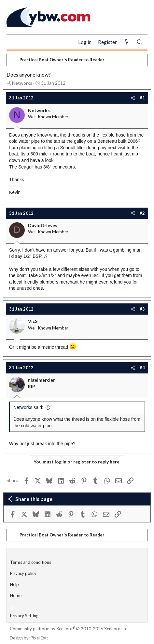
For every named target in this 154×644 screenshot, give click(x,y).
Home (16, 595)
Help (14, 584)
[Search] (140, 42)
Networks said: (28, 407)
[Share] (133, 98)
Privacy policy (23, 573)
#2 (142, 213)
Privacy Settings (25, 616)
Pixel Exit (39, 638)
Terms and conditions (31, 562)
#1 (142, 98)
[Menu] (14, 42)
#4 (142, 368)
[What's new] (127, 42)
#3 (142, 309)
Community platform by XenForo (69, 629)
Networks (22, 83)
